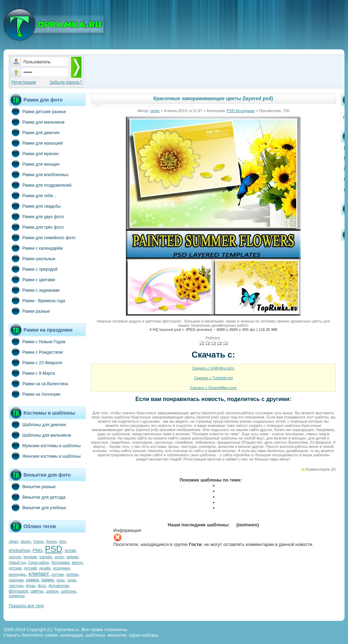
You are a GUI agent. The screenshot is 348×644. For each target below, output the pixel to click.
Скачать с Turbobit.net (213, 378)
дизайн (45, 568)
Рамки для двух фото (36, 216)
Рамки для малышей (36, 143)
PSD (53, 549)
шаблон (52, 591)
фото (42, 586)
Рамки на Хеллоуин (35, 394)
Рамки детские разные (37, 111)
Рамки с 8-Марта (32, 373)
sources (15, 557)
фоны (31, 586)
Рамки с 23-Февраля (35, 362)
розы (61, 580)
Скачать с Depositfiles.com (213, 388)
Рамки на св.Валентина (38, 383)
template (30, 557)
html (63, 542)
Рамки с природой (33, 269)
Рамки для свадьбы (35, 206)
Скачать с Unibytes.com (214, 368)
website (72, 557)
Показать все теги (26, 606)
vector (59, 557)
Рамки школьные (32, 258)
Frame (39, 542)
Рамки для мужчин (34, 153)
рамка (32, 580)
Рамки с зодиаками (34, 290)
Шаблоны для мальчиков (40, 435)
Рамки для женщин (34, 164)
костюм (58, 574)
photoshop (19, 550)
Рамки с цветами (32, 279)
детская (15, 568)
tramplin (46, 557)
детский (30, 568)
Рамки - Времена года (37, 300)
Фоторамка (60, 563)
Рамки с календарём (36, 248)
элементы (17, 596)
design (26, 542)
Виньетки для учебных (37, 507)
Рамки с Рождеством (36, 352)
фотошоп (18, 591)
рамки (48, 580)
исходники (62, 568)
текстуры (16, 586)
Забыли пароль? (66, 82)
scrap (70, 550)
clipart (13, 542)
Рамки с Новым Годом (37, 341)
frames (52, 542)
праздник (16, 580)
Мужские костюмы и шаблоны (45, 445)
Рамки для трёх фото (36, 227)
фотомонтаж (59, 586)
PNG (37, 550)
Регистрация (24, 82)
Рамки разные (29, 311)
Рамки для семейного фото (42, 237)
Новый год (17, 563)
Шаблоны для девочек (37, 424)
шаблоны (68, 591)
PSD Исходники (241, 111)
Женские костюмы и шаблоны (45, 456)
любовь (72, 574)
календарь (17, 574)
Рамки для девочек (34, 132)
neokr (155, 111)
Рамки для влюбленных (39, 174)
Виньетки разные (32, 486)
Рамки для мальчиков (37, 122)
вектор (77, 563)
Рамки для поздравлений (40, 185)
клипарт (39, 574)
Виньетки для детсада (37, 497)
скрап (72, 580)
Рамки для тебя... (33, 195)
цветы (37, 591)
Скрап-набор (39, 563)
